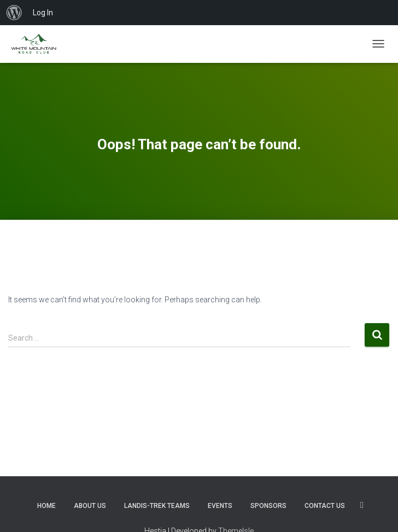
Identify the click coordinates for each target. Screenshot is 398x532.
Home (46, 506)
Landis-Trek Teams (157, 506)
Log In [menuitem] (43, 13)
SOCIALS (362, 505)
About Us (90, 506)
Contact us (325, 506)
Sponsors (268, 506)
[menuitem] (14, 13)
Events (220, 506)
